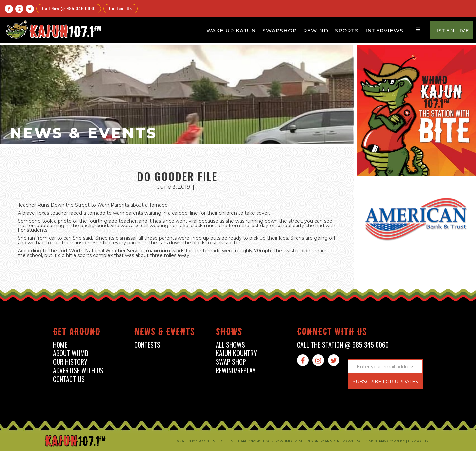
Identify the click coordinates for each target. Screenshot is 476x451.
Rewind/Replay (236, 370)
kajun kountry (236, 353)
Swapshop (279, 31)
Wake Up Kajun (231, 31)
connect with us (332, 333)
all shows (230, 345)
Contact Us (120, 8)
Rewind (316, 31)
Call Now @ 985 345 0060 (69, 8)
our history (70, 362)
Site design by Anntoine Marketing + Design (338, 441)
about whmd (71, 353)
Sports (347, 31)
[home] (53, 29)
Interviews (384, 31)
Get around (77, 333)
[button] (418, 30)
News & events (165, 333)
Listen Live (451, 31)
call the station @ (343, 345)
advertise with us (78, 370)
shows (229, 333)
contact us (69, 379)
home (60, 345)
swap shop (231, 362)
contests (147, 345)
